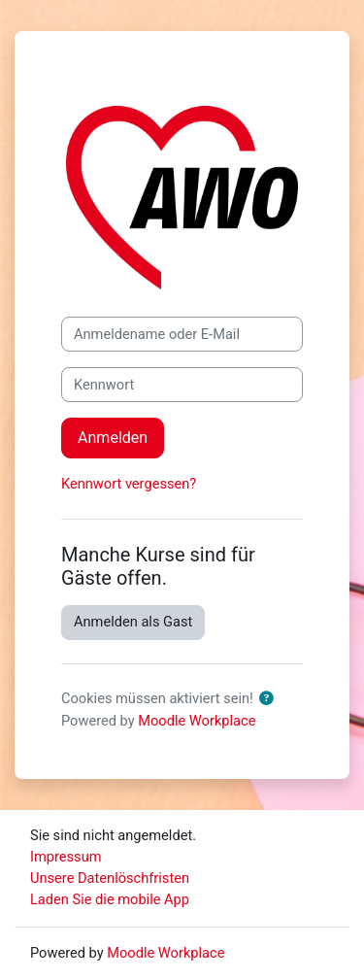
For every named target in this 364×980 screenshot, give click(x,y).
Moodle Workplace (197, 721)
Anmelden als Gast (133, 622)
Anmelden (113, 438)
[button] (271, 699)
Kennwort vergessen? (129, 484)
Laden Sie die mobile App (110, 899)
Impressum (66, 857)
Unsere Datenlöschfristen (110, 878)
